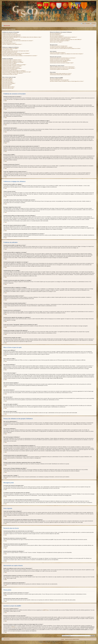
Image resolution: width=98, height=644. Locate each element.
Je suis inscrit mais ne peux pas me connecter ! (11, 40)
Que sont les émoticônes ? (7, 81)
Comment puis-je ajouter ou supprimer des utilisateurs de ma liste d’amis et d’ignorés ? (67, 54)
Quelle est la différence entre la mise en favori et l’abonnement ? (62, 67)
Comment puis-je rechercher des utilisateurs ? (59, 62)
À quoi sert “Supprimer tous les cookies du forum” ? (12, 44)
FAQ (83, 24)
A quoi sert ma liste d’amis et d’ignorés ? (58, 53)
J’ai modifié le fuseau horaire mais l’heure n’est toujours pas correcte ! (16, 51)
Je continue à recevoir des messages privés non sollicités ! (61, 47)
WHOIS (13, 627)
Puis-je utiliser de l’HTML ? (7, 80)
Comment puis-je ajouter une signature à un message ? (13, 62)
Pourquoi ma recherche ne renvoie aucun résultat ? (60, 59)
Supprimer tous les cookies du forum (72, 639)
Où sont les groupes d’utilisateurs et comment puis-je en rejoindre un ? (63, 37)
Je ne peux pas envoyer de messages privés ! (59, 46)
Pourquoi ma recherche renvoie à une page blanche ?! (60, 60)
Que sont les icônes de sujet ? (8, 88)
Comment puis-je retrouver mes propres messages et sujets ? (62, 63)
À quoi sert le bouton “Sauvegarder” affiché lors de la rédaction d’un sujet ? (17, 72)
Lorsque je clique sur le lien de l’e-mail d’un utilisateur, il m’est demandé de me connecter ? (20, 56)
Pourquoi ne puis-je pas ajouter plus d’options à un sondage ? (14, 65)
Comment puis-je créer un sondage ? (9, 63)
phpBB (44, 641)
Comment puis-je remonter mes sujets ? (10, 74)
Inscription (88, 24)
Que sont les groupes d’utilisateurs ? (57, 36)
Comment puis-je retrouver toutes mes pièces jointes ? (60, 75)
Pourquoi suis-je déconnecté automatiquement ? (12, 36)
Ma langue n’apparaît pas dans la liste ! (10, 52)
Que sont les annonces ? (7, 85)
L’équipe (62, 639)
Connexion (94, 24)
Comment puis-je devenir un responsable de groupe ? (60, 38)
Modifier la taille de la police (95, 26)
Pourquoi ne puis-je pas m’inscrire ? (9, 43)
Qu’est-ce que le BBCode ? (8, 78)
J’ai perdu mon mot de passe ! (8, 38)
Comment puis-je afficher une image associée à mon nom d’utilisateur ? (16, 53)
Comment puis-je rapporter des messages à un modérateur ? (14, 71)
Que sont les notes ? (6, 86)
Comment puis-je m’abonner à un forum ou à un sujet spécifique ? (63, 68)
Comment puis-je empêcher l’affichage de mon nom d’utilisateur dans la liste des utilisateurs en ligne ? (22, 37)
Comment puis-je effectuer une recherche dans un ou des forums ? (63, 58)
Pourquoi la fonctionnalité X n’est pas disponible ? (59, 80)
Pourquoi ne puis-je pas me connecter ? (10, 33)
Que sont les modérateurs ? (55, 35)
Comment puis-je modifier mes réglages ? (10, 48)
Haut (6, 101)
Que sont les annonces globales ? (9, 83)
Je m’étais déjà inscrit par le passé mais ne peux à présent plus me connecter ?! (18, 41)
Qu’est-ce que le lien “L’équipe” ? (56, 42)
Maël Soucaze (50, 642)
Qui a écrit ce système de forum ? (56, 79)
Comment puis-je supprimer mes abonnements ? (59, 69)
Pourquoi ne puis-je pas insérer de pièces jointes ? (12, 68)
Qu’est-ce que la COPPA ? (7, 42)
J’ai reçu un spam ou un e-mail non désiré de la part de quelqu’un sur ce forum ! (65, 48)
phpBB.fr (57, 642)
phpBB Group (46, 610)
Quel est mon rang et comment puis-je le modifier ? (12, 54)
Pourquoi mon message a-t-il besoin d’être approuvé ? (13, 73)
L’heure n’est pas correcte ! (8, 50)
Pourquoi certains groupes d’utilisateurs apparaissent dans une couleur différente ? (66, 40)
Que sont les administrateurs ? (56, 33)
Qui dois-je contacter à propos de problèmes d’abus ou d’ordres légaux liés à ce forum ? (67, 81)
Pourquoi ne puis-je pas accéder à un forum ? (11, 67)
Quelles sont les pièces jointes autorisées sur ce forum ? (61, 73)
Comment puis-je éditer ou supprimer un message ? (12, 61)
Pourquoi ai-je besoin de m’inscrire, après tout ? (12, 35)
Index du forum (7, 26)
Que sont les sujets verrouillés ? (8, 87)
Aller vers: (59, 636)
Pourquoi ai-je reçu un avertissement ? (10, 69)
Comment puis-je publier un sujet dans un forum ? (12, 60)
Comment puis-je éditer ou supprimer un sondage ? (12, 66)
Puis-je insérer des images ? (8, 82)
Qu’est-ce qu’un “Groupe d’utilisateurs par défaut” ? (60, 41)
